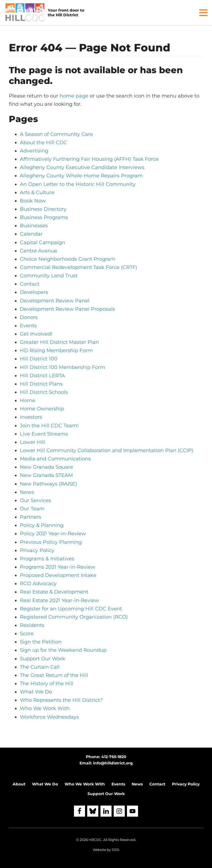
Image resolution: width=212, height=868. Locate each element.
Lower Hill (32, 442)
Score (27, 634)
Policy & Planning (42, 525)
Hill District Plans (41, 384)
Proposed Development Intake (58, 575)
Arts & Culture (37, 192)
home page (74, 96)
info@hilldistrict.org (113, 763)
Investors (31, 417)
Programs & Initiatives (47, 559)
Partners (31, 517)
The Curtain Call (40, 667)
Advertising (34, 151)
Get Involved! (36, 334)
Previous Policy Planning (51, 542)
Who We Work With (45, 708)
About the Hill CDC (43, 143)
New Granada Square (47, 467)
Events (28, 326)
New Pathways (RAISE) (48, 484)
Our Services (35, 500)
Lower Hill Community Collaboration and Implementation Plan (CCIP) (107, 450)
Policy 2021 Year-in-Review (53, 534)
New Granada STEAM (46, 475)
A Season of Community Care (56, 134)
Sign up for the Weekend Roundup (63, 650)
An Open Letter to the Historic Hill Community (78, 184)
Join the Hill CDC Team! (49, 426)
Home (28, 400)
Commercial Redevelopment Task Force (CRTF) (79, 267)
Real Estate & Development (54, 592)
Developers (34, 292)
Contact (30, 284)
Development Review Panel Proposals (67, 309)
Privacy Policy (37, 550)
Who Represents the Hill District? (61, 700)
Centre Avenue (39, 251)
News (27, 492)
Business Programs (44, 217)
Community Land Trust (49, 276)
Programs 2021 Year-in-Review (58, 567)
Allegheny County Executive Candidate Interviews (82, 167)
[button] (203, 13)
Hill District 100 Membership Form (63, 367)
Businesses (34, 226)
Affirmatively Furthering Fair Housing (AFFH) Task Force (89, 159)
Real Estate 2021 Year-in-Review (59, 600)
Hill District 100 (39, 359)
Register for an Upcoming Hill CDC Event (71, 609)
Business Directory (43, 209)
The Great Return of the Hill (54, 675)
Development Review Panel (55, 301)
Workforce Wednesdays (49, 717)
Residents (32, 625)
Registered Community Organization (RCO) (74, 617)
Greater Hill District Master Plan (59, 342)
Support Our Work (43, 659)
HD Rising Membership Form (56, 350)
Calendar (31, 234)
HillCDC (95, 840)
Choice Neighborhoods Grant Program (68, 259)
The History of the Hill (47, 684)
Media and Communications (55, 459)
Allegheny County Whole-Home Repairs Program (81, 176)
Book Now (33, 201)
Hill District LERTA (42, 376)
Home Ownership (42, 409)
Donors (29, 317)
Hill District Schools (44, 392)
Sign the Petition (41, 642)
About (19, 784)
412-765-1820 (114, 757)
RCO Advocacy (38, 584)
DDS (116, 850)
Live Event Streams (44, 434)
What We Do (36, 692)
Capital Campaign (43, 242)
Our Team (32, 509)
